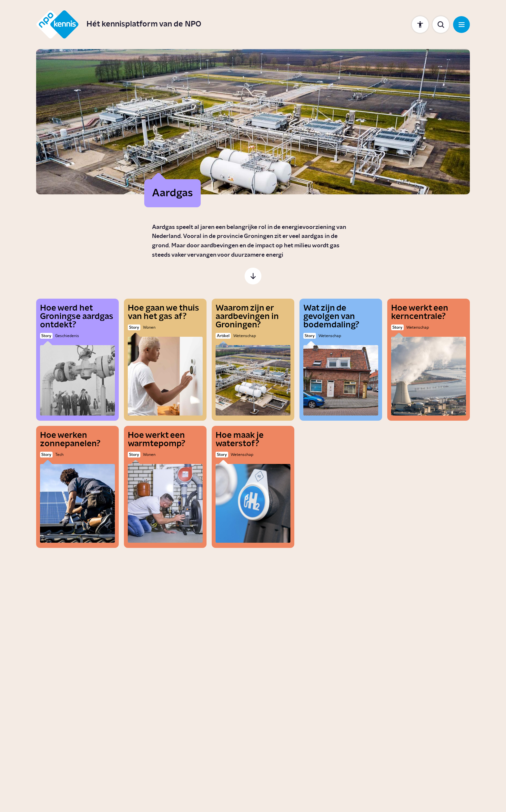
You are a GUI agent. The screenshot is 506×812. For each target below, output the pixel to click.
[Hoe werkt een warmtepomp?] (165, 487)
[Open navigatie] (461, 25)
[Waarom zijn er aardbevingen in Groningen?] (253, 360)
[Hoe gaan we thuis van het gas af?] (165, 360)
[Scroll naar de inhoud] (253, 276)
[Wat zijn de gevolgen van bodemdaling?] (341, 360)
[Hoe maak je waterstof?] (253, 487)
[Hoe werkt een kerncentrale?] (429, 360)
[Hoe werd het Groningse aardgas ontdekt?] (77, 360)
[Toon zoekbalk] (441, 25)
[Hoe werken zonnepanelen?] (77, 487)
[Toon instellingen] (420, 25)
